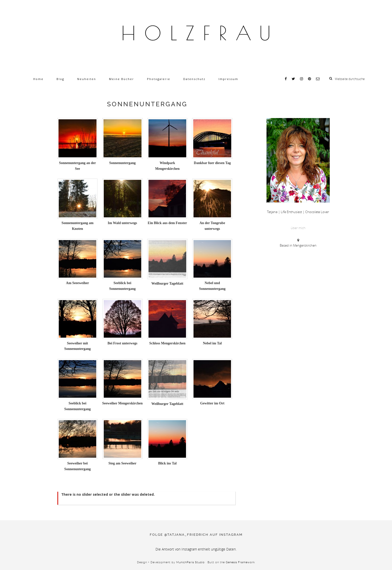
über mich (298, 228)
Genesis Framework (240, 562)
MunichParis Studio (190, 562)
